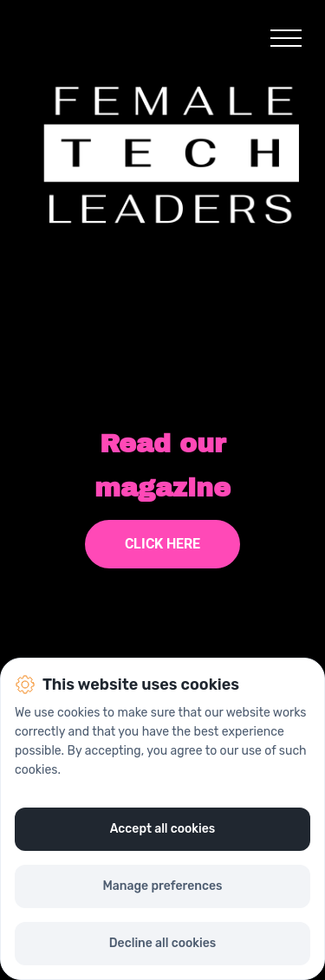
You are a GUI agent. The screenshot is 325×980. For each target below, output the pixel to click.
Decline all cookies (162, 943)
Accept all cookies (163, 829)
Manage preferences (162, 886)
